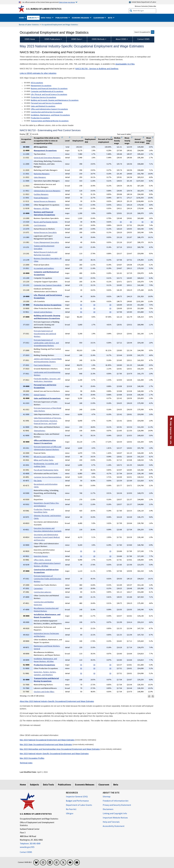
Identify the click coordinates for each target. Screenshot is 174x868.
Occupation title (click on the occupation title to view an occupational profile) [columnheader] (47, 141)
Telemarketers (40, 431)
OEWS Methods (98, 39)
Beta (116, 785)
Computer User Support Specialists (48, 285)
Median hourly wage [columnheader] (117, 141)
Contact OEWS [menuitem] (143, 39)
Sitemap (107, 796)
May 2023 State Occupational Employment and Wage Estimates (46, 744)
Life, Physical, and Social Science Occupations (49, 94)
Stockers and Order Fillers (44, 692)
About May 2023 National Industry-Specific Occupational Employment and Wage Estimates (57, 701)
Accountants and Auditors (44, 268)
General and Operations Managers (47, 158)
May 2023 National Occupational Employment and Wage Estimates (47, 740)
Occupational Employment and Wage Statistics (60, 25)
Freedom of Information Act (116, 801)
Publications (64, 785)
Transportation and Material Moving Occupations (50, 121)
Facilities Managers (41, 194)
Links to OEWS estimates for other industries (38, 73)
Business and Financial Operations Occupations (49, 88)
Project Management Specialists (46, 242)
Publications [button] (62, 18)
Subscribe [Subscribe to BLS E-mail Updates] (152, 6)
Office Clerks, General (42, 560)
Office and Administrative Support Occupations (49, 109)
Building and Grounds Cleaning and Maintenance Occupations (55, 100)
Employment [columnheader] (78, 141)
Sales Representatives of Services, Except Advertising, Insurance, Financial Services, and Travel (48, 421)
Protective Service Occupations (43, 97)
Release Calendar (141, 6)
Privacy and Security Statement (117, 805)
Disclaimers (108, 809)
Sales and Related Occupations (43, 106)
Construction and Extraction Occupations (47, 112)
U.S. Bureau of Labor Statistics (44, 9)
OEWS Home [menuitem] (30, 39)
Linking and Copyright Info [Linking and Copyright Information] (115, 813)
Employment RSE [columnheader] (90, 141)
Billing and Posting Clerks (44, 460)
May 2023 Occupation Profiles (32, 758)
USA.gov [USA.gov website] (70, 813)
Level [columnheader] (67, 141)
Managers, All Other (41, 208)
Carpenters (38, 588)
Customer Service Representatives (48, 477)
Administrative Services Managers (47, 191)
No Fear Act (71, 809)
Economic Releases (85, 785)
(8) (121, 222)
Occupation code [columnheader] (26, 141)
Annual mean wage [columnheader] (140, 141)
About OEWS (121, 39)
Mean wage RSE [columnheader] (149, 141)
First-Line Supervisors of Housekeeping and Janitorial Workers (45, 334)
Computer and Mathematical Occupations (47, 91)
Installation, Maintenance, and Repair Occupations (50, 115)
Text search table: (136, 134)
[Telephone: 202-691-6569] (41, 844)
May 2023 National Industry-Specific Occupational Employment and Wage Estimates (54, 754)
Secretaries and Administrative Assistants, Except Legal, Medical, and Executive (47, 537)
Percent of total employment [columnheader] (105, 141)
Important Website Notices (115, 818)
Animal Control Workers (43, 312)
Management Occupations (41, 86)
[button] (149, 696)
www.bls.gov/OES (27, 847)
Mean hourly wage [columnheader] (127, 141)
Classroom (104, 785)
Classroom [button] (99, 18)
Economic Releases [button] (81, 18)
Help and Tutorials (111, 822)
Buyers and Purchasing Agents (46, 222)
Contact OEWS (26, 852)
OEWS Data (76, 39)
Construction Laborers (43, 592)
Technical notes (26, 763)
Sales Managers (40, 177)
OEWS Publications (52, 39)
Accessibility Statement (114, 826)
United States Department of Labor (142, 2)
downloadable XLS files (125, 64)
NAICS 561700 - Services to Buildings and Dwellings (97, 69)
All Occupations (37, 83)
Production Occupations (40, 118)
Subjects (34, 785)
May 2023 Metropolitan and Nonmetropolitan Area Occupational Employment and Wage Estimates (60, 749)
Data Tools (48, 785)
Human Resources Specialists (45, 232)
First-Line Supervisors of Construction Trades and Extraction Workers (47, 579)
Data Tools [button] (46, 18)
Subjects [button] (33, 18)
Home (23, 785)
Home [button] (22, 18)
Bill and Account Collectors (44, 457)
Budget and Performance (77, 801)
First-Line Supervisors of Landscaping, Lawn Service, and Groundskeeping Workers (46, 343)
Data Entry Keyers (41, 556)
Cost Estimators (40, 225)
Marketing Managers (42, 174)
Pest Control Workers (42, 365)
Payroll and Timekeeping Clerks (46, 470)
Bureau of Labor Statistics (29, 25)
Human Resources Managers (45, 201)
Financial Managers (41, 198)
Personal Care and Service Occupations (46, 103)
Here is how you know (67, 2)
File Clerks (38, 481)
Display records (29, 134)
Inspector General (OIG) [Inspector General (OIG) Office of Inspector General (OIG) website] (77, 796)
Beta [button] (110, 18)
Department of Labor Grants (79, 805)
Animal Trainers (40, 395)
